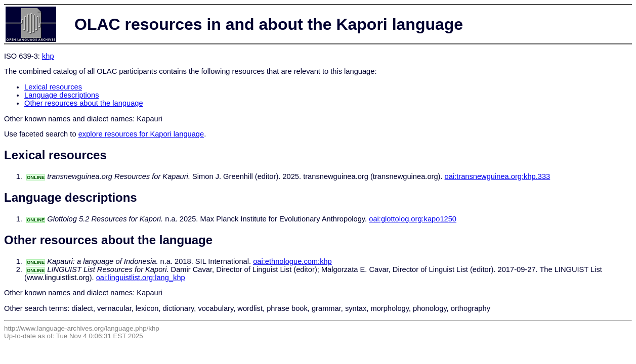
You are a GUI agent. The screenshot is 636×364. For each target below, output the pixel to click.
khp (48, 56)
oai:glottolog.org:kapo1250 (413, 219)
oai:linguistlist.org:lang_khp (141, 278)
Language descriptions (62, 95)
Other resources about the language (84, 103)
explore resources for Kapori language (141, 134)
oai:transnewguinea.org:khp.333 (498, 176)
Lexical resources (53, 87)
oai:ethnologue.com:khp (292, 261)
